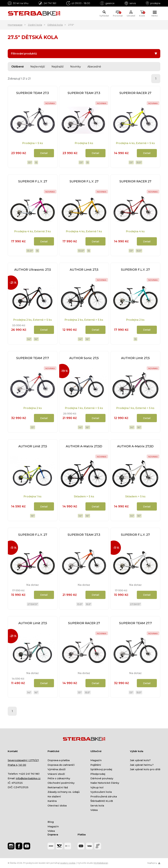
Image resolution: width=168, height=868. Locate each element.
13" (30, 162)
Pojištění (96, 765)
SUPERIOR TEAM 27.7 (33, 358)
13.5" (80, 604)
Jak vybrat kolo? (140, 760)
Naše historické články (105, 783)
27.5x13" (33, 604)
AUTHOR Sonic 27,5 (84, 358)
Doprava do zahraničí (61, 765)
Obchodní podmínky (61, 783)
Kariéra (52, 801)
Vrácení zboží (56, 774)
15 (36, 162)
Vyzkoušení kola (101, 792)
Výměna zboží (57, 769)
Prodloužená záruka (104, 796)
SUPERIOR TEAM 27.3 (33, 93)
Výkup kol (97, 787)
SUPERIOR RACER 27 (135, 93)
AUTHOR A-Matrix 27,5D (84, 446)
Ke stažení (54, 796)
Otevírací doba (57, 806)
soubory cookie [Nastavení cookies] (68, 863)
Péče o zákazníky (59, 778)
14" (29, 339)
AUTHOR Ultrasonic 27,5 (33, 270)
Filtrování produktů (84, 54)
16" (36, 339)
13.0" (30, 251)
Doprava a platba (59, 760)
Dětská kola (55, 25)
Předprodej (98, 774)
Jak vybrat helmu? (142, 765)
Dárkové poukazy (102, 778)
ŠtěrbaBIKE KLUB (102, 801)
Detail (44, 153)
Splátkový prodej (101, 769)
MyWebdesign (101, 863)
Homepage (15, 25)
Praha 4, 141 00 (17, 765)
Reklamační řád (58, 787)
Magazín (96, 760)
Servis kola (97, 806)
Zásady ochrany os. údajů (64, 792)
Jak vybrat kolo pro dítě (145, 769)
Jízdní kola (35, 25)
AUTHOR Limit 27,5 (84, 270)
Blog (51, 822)
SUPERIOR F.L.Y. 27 (33, 181)
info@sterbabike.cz (28, 778)
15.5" (139, 162)
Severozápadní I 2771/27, (23, 760)
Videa (94, 810)
